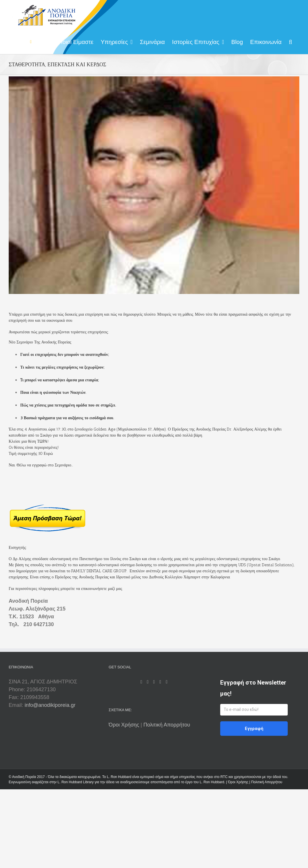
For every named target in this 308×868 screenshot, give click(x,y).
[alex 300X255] (154, 185)
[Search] (290, 41)
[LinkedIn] (160, 682)
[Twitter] (154, 682)
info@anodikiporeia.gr (50, 705)
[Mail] (167, 682)
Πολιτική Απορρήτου (167, 725)
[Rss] (148, 682)
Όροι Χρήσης (125, 725)
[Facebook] (141, 682)
